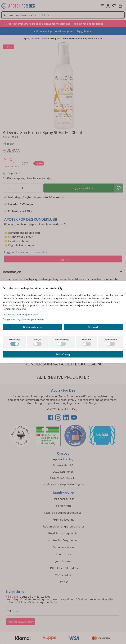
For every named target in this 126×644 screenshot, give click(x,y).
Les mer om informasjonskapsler (21, 314)
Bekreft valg (63, 354)
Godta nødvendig (32, 327)
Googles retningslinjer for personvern (23, 319)
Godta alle (94, 327)
